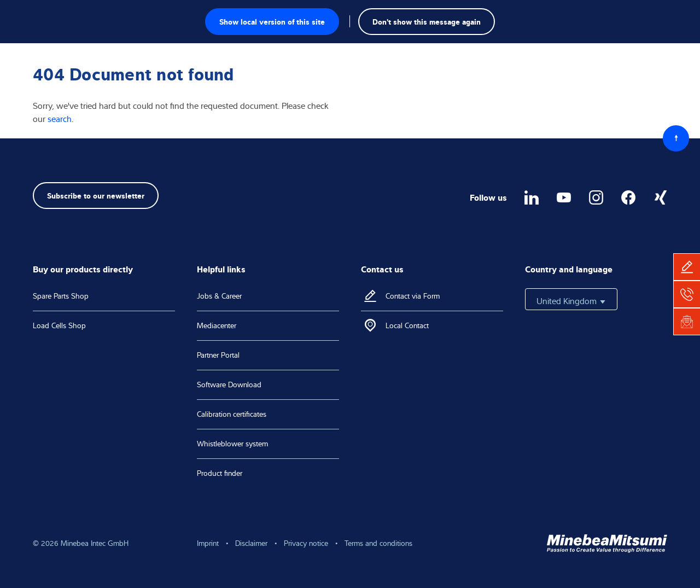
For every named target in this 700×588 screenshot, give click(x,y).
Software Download (229, 385)
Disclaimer (251, 543)
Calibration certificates (232, 414)
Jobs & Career (219, 296)
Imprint (208, 543)
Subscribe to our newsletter (96, 195)
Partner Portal (218, 355)
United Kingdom (571, 301)
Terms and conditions (378, 543)
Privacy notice (306, 543)
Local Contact (407, 325)
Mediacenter (217, 325)
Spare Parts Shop (61, 296)
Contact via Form (413, 296)
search (60, 119)
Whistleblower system (232, 444)
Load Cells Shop (59, 325)
